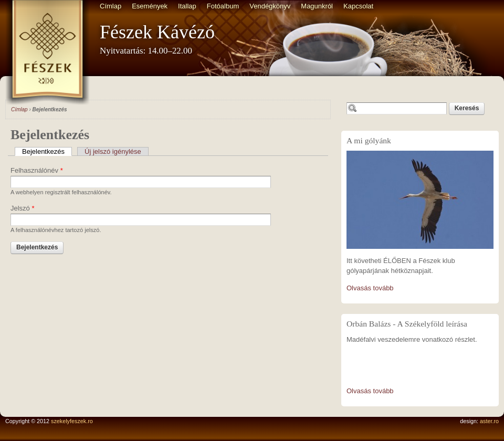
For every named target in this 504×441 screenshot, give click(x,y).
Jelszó (23, 208)
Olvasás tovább (370, 288)
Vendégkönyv (270, 6)
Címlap (111, 6)
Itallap (187, 6)
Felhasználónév (37, 170)
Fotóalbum (223, 6)
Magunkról (317, 6)
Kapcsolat (358, 6)
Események (150, 6)
